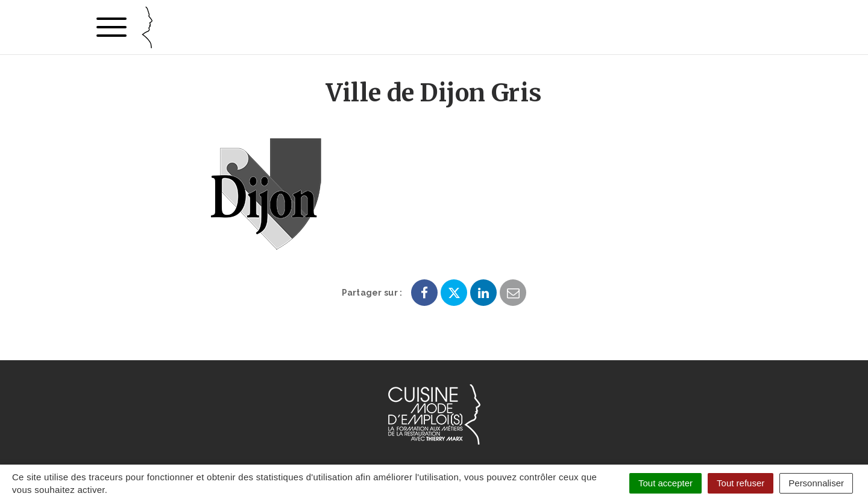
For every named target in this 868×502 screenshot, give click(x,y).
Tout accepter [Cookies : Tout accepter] (665, 483)
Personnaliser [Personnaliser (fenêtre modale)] (816, 483)
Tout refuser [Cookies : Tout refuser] (741, 483)
